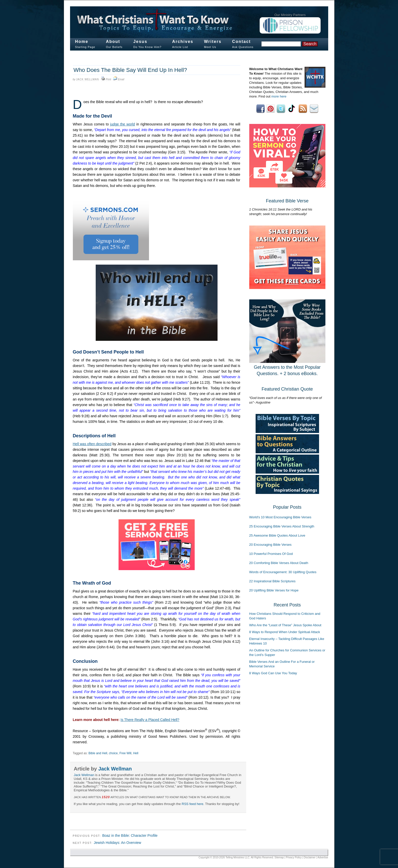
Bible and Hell (98, 753)
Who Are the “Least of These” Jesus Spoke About (285, 625)
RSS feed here (193, 804)
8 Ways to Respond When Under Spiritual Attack (285, 632)
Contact (242, 42)
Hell (136, 753)
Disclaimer (310, 857)
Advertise (323, 857)
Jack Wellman (88, 79)
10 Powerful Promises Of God (271, 554)
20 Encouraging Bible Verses (270, 545)
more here (279, 96)
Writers (213, 42)
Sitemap (279, 857)
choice (113, 753)
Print (109, 79)
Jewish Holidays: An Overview (117, 843)
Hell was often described (92, 444)
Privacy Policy (294, 857)
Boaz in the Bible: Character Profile (130, 835)
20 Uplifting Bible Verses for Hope (274, 590)
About (113, 42)
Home (82, 42)
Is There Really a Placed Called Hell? (150, 720)
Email (121, 79)
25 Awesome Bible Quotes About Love (277, 535)
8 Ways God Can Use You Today (273, 673)
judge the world (123, 124)
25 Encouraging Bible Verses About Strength (282, 526)
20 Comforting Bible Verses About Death (279, 563)
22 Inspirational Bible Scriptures (272, 581)
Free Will (125, 753)
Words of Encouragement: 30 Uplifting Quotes (283, 572)
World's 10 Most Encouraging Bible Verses (280, 517)
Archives (183, 42)
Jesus (140, 42)
